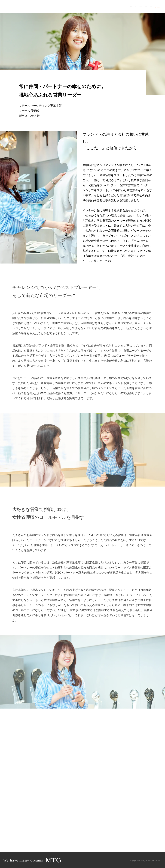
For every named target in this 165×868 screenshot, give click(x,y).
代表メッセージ (84, 6)
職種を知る (55, 6)
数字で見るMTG (103, 6)
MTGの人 (69, 6)
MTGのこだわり (122, 6)
